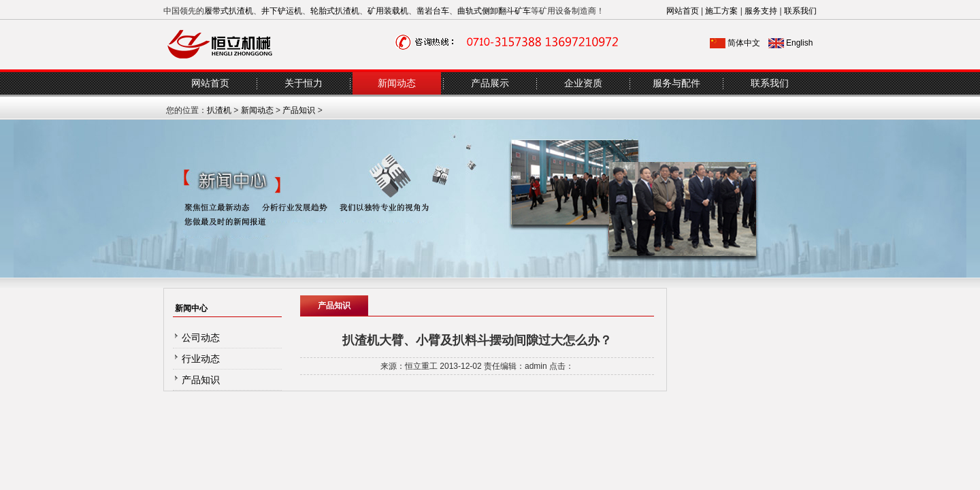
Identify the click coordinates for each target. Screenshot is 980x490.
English (799, 43)
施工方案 (721, 11)
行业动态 (201, 359)
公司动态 (201, 338)
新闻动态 (397, 83)
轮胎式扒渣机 (335, 11)
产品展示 (490, 83)
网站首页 (683, 11)
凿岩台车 (433, 11)
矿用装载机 (388, 11)
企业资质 (583, 83)
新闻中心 (191, 308)
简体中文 (744, 43)
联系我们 (800, 11)
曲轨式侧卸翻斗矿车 (494, 11)
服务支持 (761, 11)
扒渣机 (219, 110)
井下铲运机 (282, 11)
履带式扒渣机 (229, 11)
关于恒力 (304, 83)
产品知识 (299, 110)
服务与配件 (676, 83)
